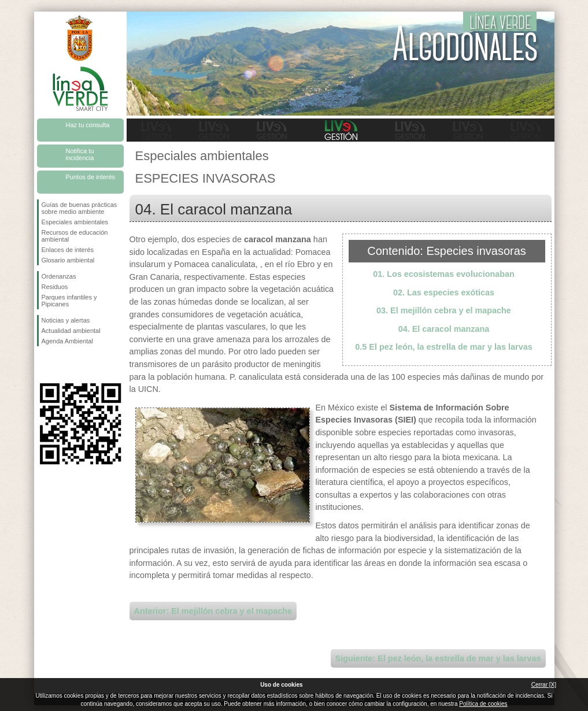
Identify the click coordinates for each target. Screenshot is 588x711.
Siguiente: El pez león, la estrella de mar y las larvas (438, 658)
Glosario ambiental (68, 260)
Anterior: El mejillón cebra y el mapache (213, 611)
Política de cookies (483, 704)
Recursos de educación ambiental (75, 236)
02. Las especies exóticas (444, 292)
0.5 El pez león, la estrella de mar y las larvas (443, 347)
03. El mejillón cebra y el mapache (444, 310)
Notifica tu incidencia (80, 154)
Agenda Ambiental (67, 341)
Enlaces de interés (68, 250)
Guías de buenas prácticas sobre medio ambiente (79, 208)
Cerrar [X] (544, 685)
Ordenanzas (59, 276)
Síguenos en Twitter (63, 365)
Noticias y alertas (66, 320)
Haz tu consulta (88, 125)
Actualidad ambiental (71, 331)
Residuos (55, 287)
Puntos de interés (91, 177)
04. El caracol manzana (444, 329)
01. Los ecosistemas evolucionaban (444, 274)
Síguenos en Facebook (44, 365)
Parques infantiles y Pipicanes (69, 301)
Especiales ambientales (75, 222)
